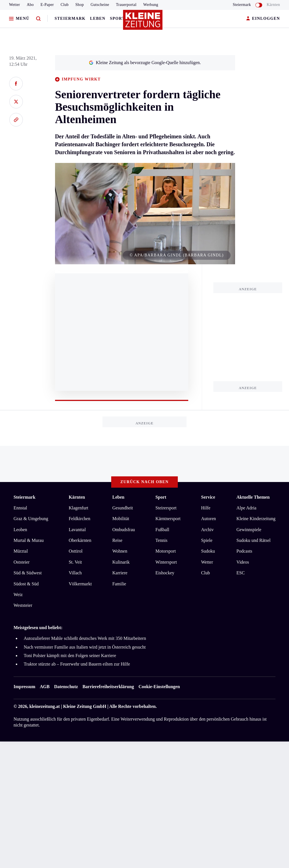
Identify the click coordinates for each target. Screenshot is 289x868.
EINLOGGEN (263, 19)
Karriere (120, 573)
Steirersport (166, 508)
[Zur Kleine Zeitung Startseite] (143, 22)
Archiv (207, 530)
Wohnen (120, 551)
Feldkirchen (79, 519)
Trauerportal (126, 5)
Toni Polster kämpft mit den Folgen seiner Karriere (70, 656)
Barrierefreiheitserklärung (108, 687)
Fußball (162, 530)
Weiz (18, 595)
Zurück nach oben (145, 482)
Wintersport (166, 562)
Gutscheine (100, 5)
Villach (75, 573)
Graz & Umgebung (31, 519)
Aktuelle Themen (253, 497)
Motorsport (166, 551)
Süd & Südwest (28, 573)
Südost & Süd (26, 584)
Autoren (209, 519)
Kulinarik (121, 562)
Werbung (151, 5)
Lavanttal (77, 530)
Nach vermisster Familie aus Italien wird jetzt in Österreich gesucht (85, 647)
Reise (117, 540)
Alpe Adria (247, 508)
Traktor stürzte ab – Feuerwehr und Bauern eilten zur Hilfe (77, 664)
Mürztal (21, 551)
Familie (119, 584)
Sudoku (208, 551)
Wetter (15, 5)
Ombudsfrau (124, 530)
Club (65, 5)
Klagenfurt (78, 508)
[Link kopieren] (16, 120)
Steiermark (70, 18)
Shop (80, 5)
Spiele (207, 540)
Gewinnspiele (249, 530)
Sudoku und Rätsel (254, 540)
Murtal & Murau (29, 540)
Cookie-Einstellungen (159, 687)
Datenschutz (66, 687)
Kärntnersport (168, 519)
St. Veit (75, 562)
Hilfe (206, 508)
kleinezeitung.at (45, 706)
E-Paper (47, 5)
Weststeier (23, 605)
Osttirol (75, 551)
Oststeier (22, 562)
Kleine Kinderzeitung (256, 519)
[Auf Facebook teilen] (16, 84)
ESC (241, 573)
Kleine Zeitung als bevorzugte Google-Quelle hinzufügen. (145, 63)
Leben (98, 18)
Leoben (20, 530)
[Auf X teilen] (16, 102)
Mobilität (121, 519)
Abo (30, 5)
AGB (45, 687)
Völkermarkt (80, 584)
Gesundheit (123, 508)
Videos (243, 562)
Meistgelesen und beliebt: (38, 628)
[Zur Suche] (38, 19)
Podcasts (244, 551)
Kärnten (273, 5)
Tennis (161, 540)
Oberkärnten (80, 540)
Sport (118, 18)
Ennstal (20, 508)
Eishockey (165, 573)
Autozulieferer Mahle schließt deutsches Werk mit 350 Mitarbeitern (85, 638)
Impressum (24, 687)
